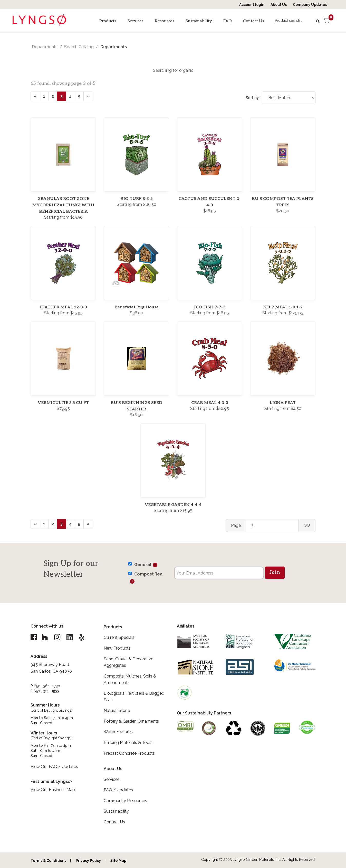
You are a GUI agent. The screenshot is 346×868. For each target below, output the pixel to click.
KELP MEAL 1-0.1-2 (283, 307)
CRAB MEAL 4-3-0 (210, 403)
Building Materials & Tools (128, 743)
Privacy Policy (88, 861)
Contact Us (254, 21)
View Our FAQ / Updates (54, 767)
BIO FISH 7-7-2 (210, 307)
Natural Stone (117, 710)
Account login (252, 5)
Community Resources (125, 801)
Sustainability (199, 21)
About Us (279, 5)
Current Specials (119, 637)
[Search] (318, 21)
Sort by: (253, 98)
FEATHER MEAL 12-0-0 (63, 307)
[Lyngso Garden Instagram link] (58, 637)
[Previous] (35, 96)
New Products (117, 648)
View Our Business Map (53, 790)
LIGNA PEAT (283, 403)
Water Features (118, 732)
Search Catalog (79, 47)
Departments (45, 47)
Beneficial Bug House (137, 307)
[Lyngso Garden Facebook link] (34, 637)
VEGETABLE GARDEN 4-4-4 (173, 505)
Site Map (118, 861)
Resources (165, 21)
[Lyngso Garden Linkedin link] (71, 637)
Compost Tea (148, 574)
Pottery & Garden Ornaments (131, 721)
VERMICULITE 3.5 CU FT (63, 403)
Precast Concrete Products (129, 753)
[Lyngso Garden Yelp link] (84, 637)
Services (136, 21)
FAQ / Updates (118, 790)
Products (108, 21)
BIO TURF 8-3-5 (137, 199)
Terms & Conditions (48, 861)
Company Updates (310, 5)
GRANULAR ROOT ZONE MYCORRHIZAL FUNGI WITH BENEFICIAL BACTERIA (63, 205)
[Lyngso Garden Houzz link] (45, 637)
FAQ (228, 21)
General (143, 565)
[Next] (88, 96)
